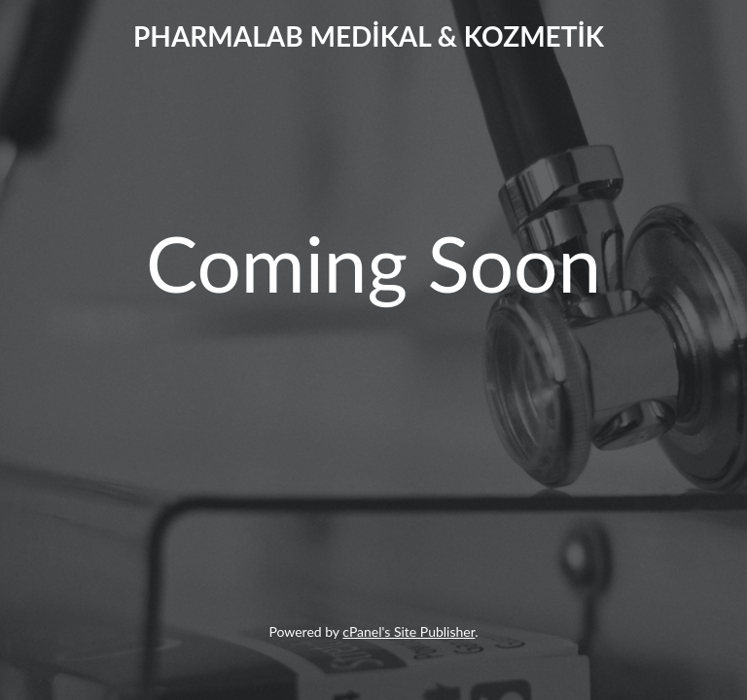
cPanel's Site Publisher (409, 631)
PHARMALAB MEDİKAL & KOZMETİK (369, 36)
